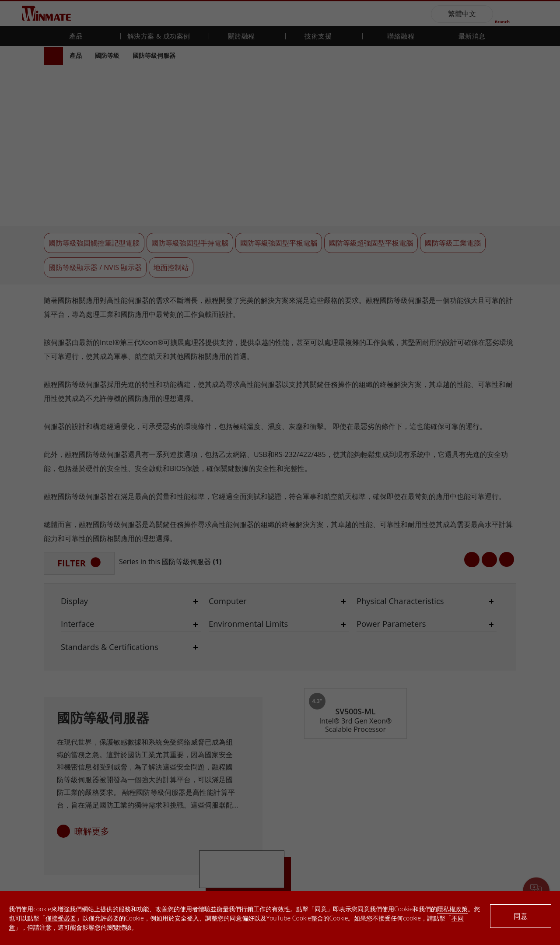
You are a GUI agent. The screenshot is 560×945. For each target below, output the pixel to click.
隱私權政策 (452, 909)
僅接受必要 (61, 918)
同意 (521, 916)
